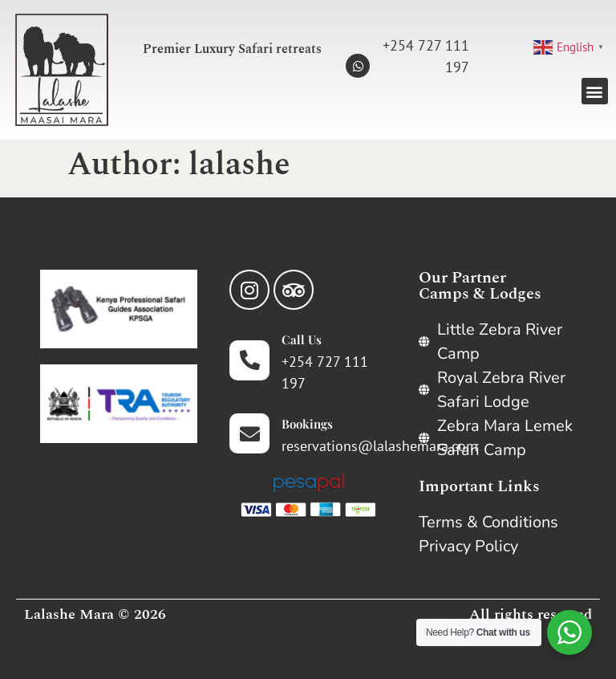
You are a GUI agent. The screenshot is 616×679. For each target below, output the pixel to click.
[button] (595, 91)
